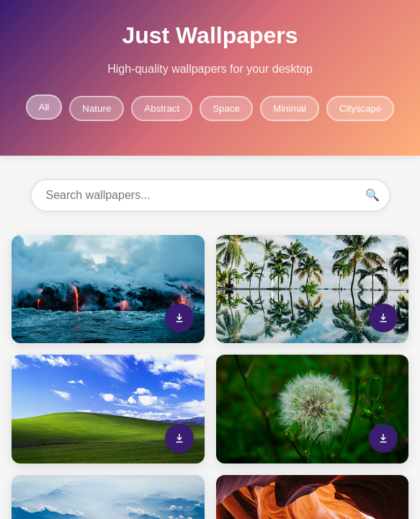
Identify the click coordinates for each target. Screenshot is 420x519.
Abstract (162, 108)
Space (226, 108)
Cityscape (361, 108)
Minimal (290, 108)
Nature (97, 108)
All (44, 107)
